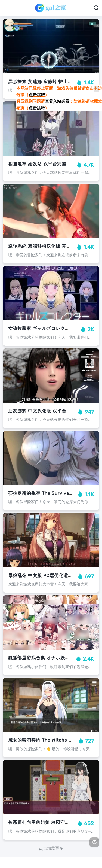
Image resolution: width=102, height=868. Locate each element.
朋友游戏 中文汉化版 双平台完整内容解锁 (51, 411)
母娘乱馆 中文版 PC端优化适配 (40, 576)
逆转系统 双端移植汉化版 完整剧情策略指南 (53, 246)
